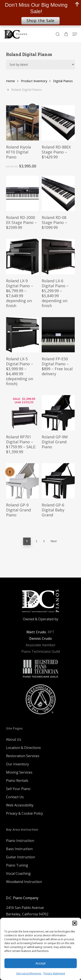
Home (10, 81)
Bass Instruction (19, 849)
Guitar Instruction (21, 857)
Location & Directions (23, 748)
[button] (75, 923)
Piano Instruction (20, 841)
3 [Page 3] (44, 541)
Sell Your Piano (18, 789)
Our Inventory (17, 764)
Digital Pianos (63, 81)
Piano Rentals (17, 780)
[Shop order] (41, 65)
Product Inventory (34, 81)
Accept (41, 963)
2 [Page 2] (36, 541)
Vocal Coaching (18, 873)
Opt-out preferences (29, 973)
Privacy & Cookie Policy (25, 813)
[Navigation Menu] (75, 34)
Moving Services (19, 772)
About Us (14, 739)
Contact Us (15, 797)
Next (54, 541)
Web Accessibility (20, 805)
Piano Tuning (17, 865)
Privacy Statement (54, 973)
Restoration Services (23, 756)
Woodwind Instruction (24, 882)
